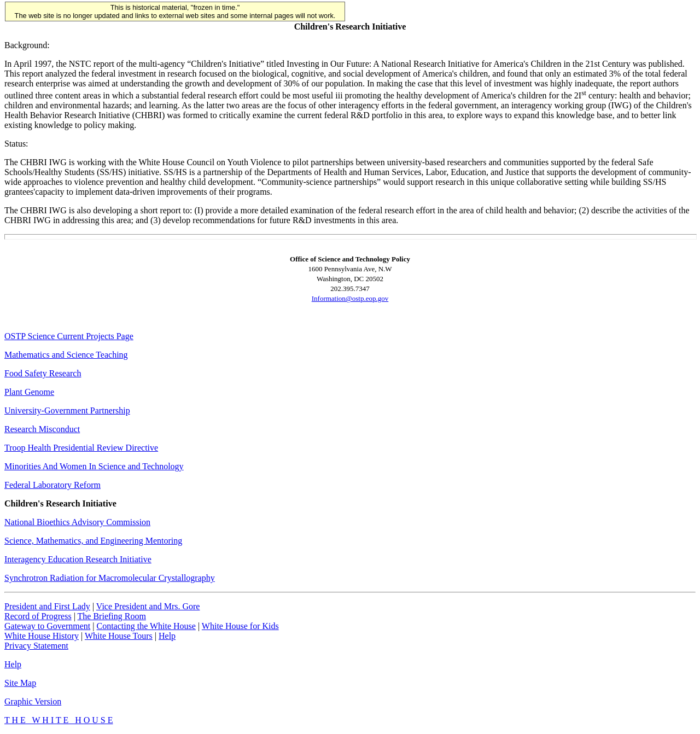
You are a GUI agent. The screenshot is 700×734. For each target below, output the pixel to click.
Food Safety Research (43, 373)
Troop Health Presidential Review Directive (81, 448)
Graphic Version (33, 701)
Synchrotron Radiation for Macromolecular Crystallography (110, 578)
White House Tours (119, 636)
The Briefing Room (112, 616)
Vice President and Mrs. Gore (148, 606)
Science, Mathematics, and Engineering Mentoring (93, 541)
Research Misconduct (42, 429)
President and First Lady (47, 606)
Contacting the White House (146, 626)
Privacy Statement (36, 646)
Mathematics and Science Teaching (66, 355)
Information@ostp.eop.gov (350, 298)
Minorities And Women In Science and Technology (94, 466)
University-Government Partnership (67, 410)
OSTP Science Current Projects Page (69, 336)
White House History (42, 636)
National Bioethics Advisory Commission (77, 522)
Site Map (20, 683)
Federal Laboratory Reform (52, 485)
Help (167, 636)
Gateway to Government (47, 626)
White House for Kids (240, 626)
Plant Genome (29, 392)
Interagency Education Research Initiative (78, 559)
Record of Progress (38, 616)
